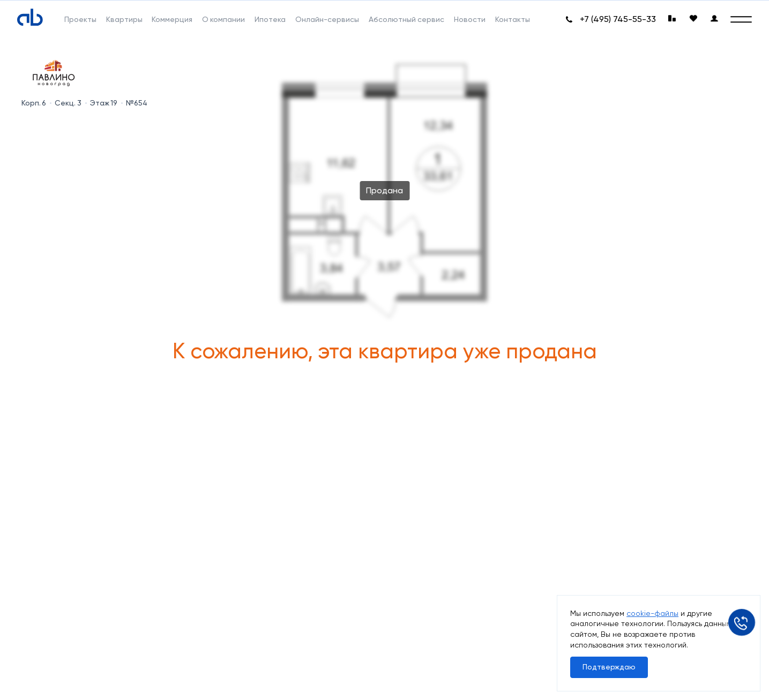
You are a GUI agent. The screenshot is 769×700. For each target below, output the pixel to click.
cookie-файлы (652, 613)
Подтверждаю (609, 667)
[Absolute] (30, 17)
